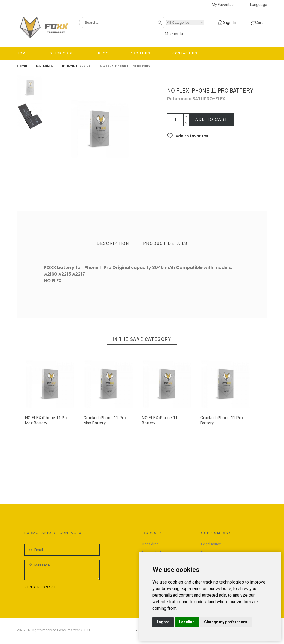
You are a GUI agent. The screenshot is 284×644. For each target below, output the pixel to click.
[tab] (113, 243)
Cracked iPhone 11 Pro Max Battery (105, 420)
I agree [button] (163, 622)
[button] (188, 136)
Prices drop (150, 544)
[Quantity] (175, 120)
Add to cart (211, 119)
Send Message (41, 587)
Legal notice (211, 544)
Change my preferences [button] (226, 622)
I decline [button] (187, 622)
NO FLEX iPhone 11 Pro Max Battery (47, 420)
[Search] (123, 22)
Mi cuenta (174, 34)
